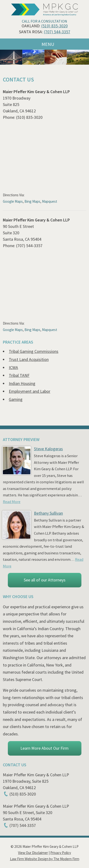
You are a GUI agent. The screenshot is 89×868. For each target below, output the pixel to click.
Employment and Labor (30, 391)
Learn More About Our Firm (44, 748)
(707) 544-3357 (57, 32)
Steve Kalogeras (48, 449)
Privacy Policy (61, 853)
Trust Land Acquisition (29, 359)
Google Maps (13, 201)
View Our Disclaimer (33, 853)
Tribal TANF (19, 375)
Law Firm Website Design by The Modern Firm (45, 859)
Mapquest (50, 201)
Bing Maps (32, 201)
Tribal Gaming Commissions (34, 351)
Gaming (16, 399)
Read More (12, 502)
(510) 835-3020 (54, 26)
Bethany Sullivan (48, 513)
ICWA (13, 367)
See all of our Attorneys (45, 580)
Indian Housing (22, 383)
